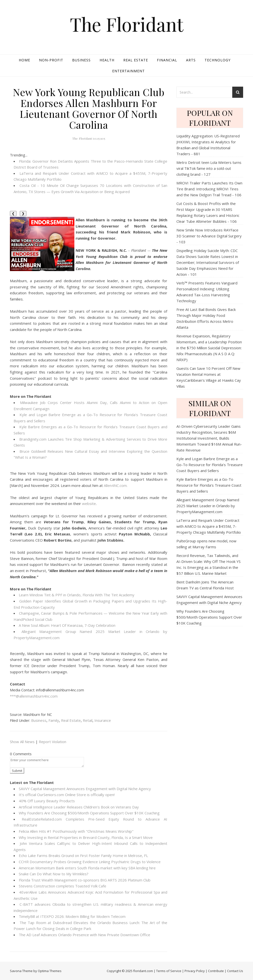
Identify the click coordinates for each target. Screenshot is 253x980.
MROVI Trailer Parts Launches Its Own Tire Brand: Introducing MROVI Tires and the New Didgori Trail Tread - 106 (209, 189)
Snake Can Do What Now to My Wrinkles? (54, 874)
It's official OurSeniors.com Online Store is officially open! (67, 795)
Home (24, 60)
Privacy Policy (195, 971)
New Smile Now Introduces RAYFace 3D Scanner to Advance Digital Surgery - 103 (209, 236)
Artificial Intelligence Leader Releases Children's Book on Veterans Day (79, 807)
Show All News (22, 742)
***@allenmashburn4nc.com (34, 696)
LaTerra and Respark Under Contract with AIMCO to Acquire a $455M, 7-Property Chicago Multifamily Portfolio (209, 526)
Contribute (216, 971)
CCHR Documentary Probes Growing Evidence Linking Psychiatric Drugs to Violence (90, 862)
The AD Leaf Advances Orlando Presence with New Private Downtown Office (84, 935)
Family (54, 720)
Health (107, 60)
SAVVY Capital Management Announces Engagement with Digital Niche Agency (85, 789)
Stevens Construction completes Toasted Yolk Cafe (63, 886)
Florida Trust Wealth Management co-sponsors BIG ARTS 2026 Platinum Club (85, 880)
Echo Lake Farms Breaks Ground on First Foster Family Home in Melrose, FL (83, 855)
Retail (88, 720)
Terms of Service (169, 971)
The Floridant (127, 24)
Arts (191, 60)
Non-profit (51, 60)
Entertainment (128, 71)
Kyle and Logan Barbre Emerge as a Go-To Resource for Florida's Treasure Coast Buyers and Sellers (210, 465)
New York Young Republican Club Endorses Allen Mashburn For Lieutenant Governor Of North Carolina (89, 108)
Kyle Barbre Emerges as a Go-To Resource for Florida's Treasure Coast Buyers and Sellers (209, 485)
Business (81, 60)
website (89, 503)
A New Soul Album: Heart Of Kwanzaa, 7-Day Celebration (67, 625)
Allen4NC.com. (116, 485)
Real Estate (136, 60)
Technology (218, 60)
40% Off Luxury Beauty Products (47, 801)
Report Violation (53, 742)
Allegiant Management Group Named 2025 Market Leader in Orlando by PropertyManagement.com (208, 506)
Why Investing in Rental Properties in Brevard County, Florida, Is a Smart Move (86, 837)
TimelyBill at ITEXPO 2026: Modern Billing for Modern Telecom (72, 916)
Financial (167, 60)
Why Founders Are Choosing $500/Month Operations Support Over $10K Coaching (89, 813)
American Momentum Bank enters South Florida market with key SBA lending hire (87, 868)
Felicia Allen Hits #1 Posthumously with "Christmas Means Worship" (76, 831)
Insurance (103, 720)
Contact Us (235, 971)
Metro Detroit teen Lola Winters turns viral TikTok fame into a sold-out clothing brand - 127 (209, 168)
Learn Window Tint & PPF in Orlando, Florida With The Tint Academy (77, 595)
